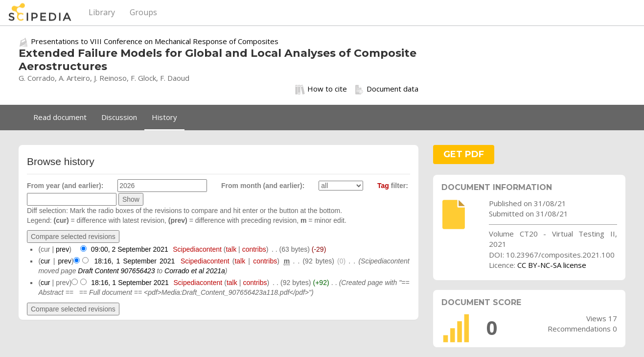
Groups (143, 12)
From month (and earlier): (263, 186)
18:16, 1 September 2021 (134, 261)
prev (62, 249)
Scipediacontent (197, 249)
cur (45, 261)
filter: (393, 186)
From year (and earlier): (65, 186)
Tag (383, 186)
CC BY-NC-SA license (552, 265)
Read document (60, 117)
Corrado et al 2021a (195, 271)
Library (102, 12)
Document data (386, 89)
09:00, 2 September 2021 (130, 249)
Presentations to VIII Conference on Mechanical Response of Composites (155, 41)
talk (231, 249)
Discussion (119, 117)
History (164, 117)
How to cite (321, 89)
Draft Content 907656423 (116, 271)
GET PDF (464, 154)
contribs (254, 249)
